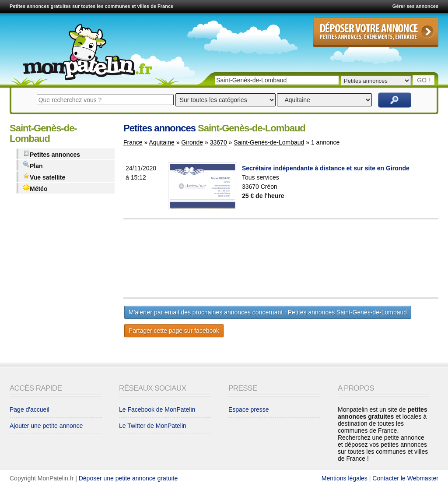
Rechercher (395, 100)
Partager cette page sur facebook (174, 331)
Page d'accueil (30, 409)
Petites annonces (51, 154)
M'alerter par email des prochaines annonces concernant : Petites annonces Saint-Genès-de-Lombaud (268, 312)
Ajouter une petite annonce (46, 426)
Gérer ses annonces (415, 6)
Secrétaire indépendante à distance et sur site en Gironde (326, 168)
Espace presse (249, 409)
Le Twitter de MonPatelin (153, 426)
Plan (33, 165)
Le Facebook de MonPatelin (157, 409)
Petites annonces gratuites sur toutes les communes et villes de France (91, 6)
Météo (35, 188)
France (133, 142)
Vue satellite (44, 177)
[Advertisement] (303, 258)
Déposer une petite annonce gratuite (128, 478)
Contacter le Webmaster (405, 478)
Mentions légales (345, 478)
